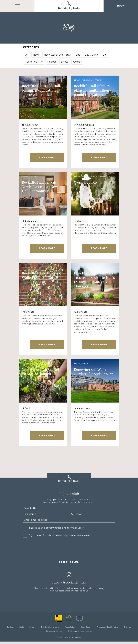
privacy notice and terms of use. (64, 530)
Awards (77, 62)
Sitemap (128, 629)
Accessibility (70, 629)
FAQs (22, 629)
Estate (65, 62)
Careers (32, 629)
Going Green (86, 629)
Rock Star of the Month (58, 55)
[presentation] (45, 549)
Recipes (52, 62)
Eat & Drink (91, 55)
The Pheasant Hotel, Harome (80, 633)
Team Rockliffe (34, 62)
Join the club (69, 564)
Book (121, 6)
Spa (78, 55)
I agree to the (56, 530)
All (27, 55)
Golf (105, 55)
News (36, 55)
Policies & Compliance (50, 629)
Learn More (47, 158)
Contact (10, 629)
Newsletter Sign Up (54, 633)
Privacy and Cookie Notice (107, 629)
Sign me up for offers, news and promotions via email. (60, 538)
